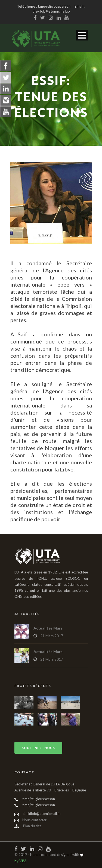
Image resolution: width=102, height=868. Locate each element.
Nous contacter (30, 820)
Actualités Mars (48, 628)
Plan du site (28, 826)
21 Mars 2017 (52, 636)
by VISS (21, 861)
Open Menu (82, 35)
